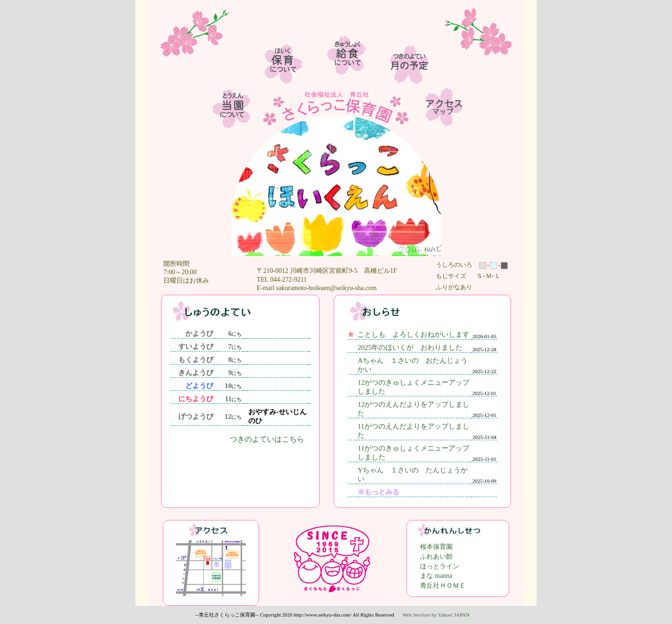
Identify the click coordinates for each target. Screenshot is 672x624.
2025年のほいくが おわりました (410, 347)
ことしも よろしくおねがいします (413, 334)
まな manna (436, 576)
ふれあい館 (436, 557)
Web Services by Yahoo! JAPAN (436, 615)
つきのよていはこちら (267, 439)
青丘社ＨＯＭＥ (443, 586)
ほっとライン (440, 566)
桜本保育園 (436, 547)
